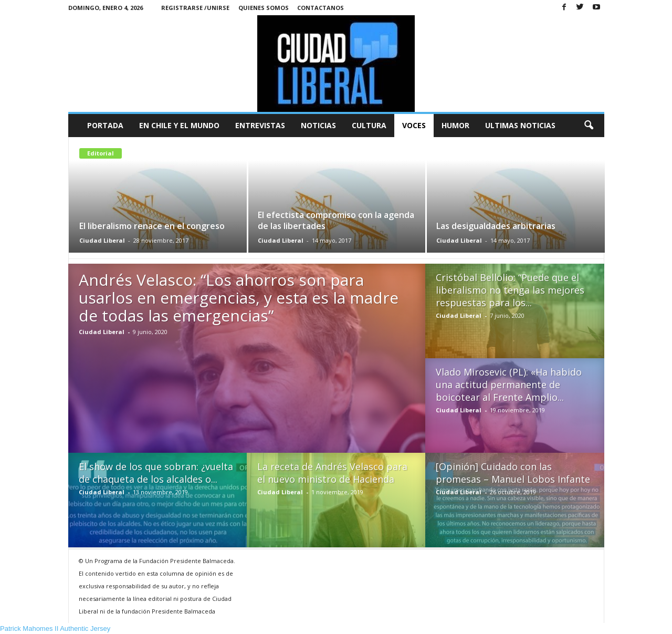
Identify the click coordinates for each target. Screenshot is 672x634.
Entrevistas (260, 125)
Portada (105, 125)
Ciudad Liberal (102, 240)
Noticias (318, 125)
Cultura (369, 125)
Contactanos (321, 8)
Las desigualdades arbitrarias (496, 226)
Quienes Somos (264, 8)
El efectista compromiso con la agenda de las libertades (336, 220)
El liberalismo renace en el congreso (152, 226)
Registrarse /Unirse (195, 8)
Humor (455, 125)
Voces (414, 125)
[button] (589, 126)
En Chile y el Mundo (179, 125)
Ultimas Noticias (520, 125)
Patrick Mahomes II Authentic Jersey (55, 628)
